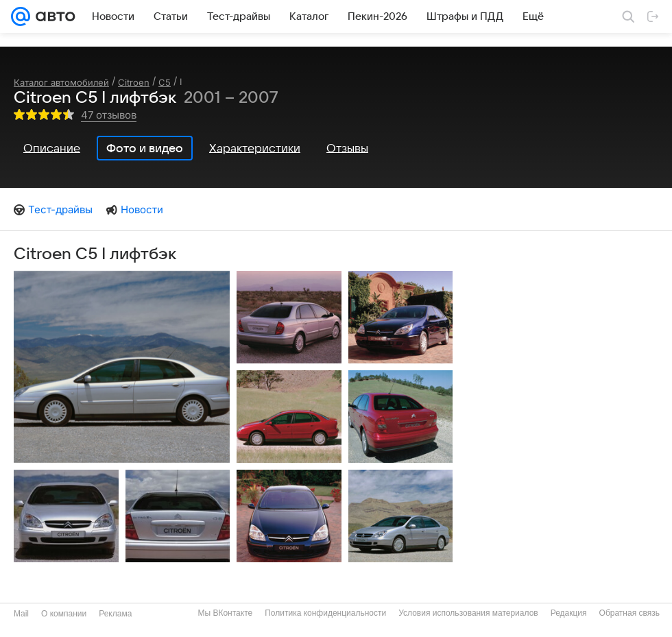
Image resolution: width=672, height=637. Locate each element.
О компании (64, 614)
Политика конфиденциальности (325, 613)
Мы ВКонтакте (225, 613)
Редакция (569, 613)
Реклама (115, 614)
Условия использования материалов (468, 613)
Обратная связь (629, 613)
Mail (21, 614)
